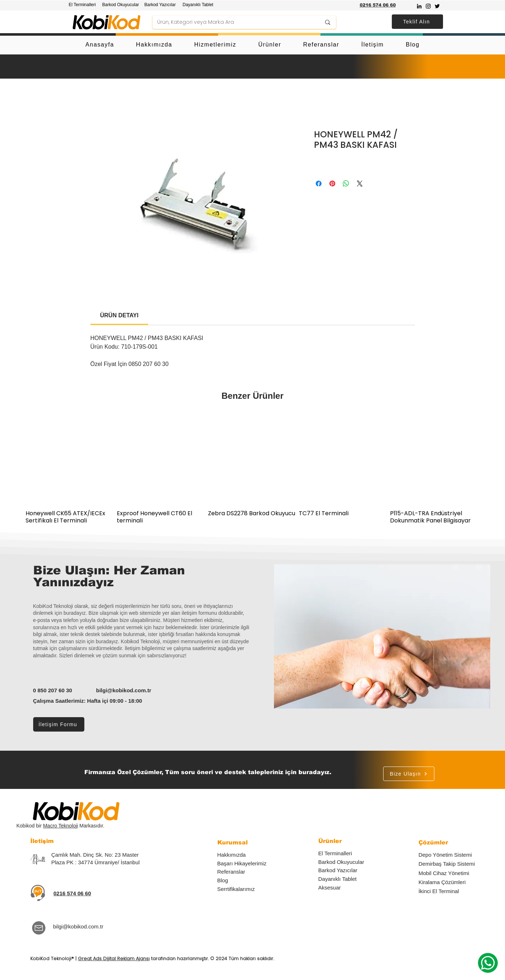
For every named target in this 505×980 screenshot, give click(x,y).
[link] (119, 315)
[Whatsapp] (488, 963)
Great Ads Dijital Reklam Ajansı (114, 959)
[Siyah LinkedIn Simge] (419, 6)
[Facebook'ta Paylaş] (319, 184)
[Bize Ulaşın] (409, 774)
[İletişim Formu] (59, 724)
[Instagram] (428, 6)
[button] (417, 22)
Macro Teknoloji (60, 826)
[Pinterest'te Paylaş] (332, 184)
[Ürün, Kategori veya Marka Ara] (234, 22)
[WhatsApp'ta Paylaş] (346, 184)
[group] (252, 469)
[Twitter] (437, 6)
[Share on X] (360, 184)
